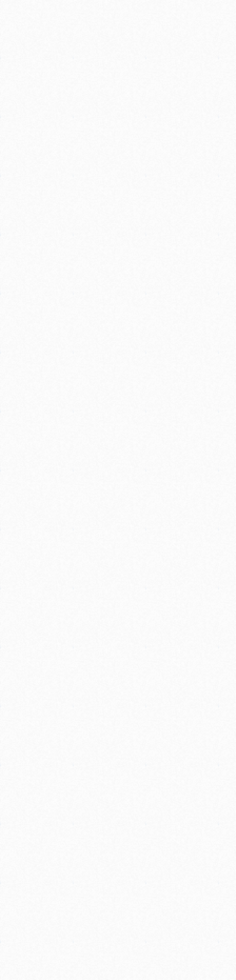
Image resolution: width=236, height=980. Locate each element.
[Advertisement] (118, 48)
